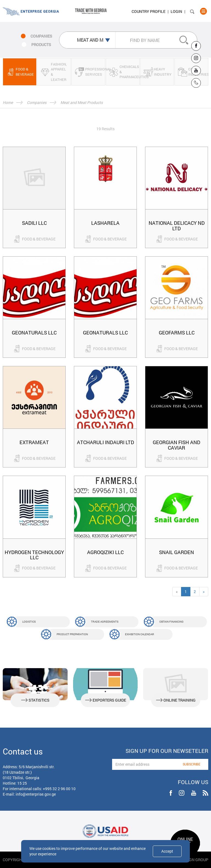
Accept (167, 851)
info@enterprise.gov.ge (36, 794)
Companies (37, 102)
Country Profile (148, 11)
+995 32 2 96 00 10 (59, 789)
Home (8, 102)
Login (176, 11)
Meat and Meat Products (82, 102)
